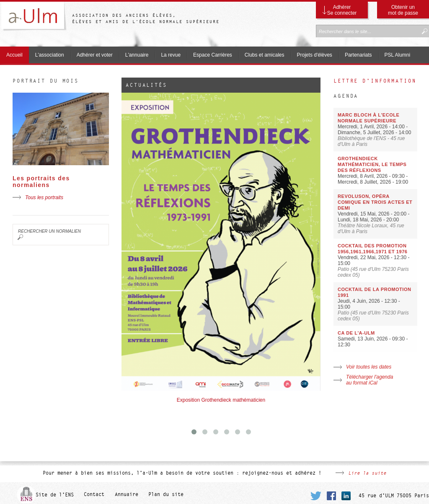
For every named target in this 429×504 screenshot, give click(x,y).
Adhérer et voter (95, 55)
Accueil (14, 55)
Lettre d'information (375, 81)
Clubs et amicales (265, 55)
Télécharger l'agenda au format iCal (370, 380)
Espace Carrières (213, 55)
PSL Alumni (398, 55)
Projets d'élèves (315, 55)
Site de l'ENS (55, 495)
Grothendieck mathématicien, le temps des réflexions (372, 164)
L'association (50, 55)
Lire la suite (367, 473)
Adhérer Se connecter (342, 10)
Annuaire (127, 495)
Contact (94, 495)
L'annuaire (137, 55)
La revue (171, 55)
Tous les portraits (44, 197)
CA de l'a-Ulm (356, 333)
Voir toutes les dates (369, 367)
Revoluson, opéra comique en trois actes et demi (375, 202)
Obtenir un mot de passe (403, 10)
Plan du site (166, 495)
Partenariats (358, 55)
